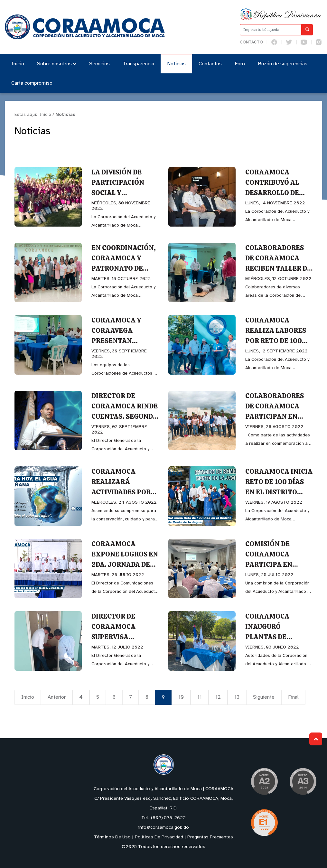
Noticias (176, 64)
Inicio (18, 64)
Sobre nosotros (57, 64)
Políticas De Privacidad (159, 837)
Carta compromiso (32, 83)
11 (200, 697)
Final (293, 697)
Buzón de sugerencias (283, 64)
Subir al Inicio (316, 739)
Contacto (251, 42)
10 (181, 697)
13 (237, 697)
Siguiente (264, 697)
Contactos (210, 64)
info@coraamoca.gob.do (163, 828)
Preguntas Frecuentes (210, 837)
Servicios (99, 64)
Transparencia (138, 64)
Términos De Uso (112, 837)
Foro (240, 64)
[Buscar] (307, 30)
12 (218, 697)
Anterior (57, 697)
